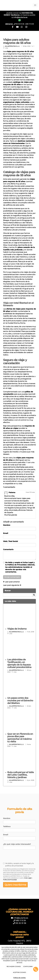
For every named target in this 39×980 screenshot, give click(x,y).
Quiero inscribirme (15, 885)
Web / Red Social (11, 541)
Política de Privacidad (17, 565)
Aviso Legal (28, 562)
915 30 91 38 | (21, 24)
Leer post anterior (11, 582)
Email (6, 533)
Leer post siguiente (12, 585)
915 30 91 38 (21, 923)
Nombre (7, 525)
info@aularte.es (20, 17)
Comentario (8, 549)
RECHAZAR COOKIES (14, 966)
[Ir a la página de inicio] (1, 5)
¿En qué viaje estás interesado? (17, 844)
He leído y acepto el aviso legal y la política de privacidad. (18, 865)
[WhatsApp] (22, 27)
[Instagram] (26, 27)
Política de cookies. (20, 978)
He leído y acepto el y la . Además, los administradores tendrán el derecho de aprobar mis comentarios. (20, 567)
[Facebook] (13, 27)
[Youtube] (17, 27)
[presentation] (16, 857)
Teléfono (7, 827)
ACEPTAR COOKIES (19, 972)
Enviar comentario (12, 577)
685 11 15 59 (30, 24)
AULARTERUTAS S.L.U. (12, 46)
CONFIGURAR (28, 966)
